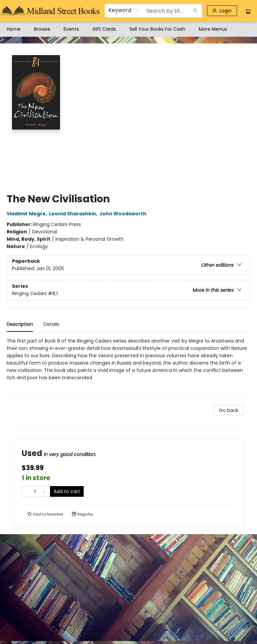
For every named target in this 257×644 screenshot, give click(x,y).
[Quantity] (35, 491)
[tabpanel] (128, 367)
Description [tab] (20, 324)
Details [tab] (51, 324)
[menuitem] (14, 29)
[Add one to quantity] (44, 491)
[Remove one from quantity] (26, 491)
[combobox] (124, 10)
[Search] (195, 11)
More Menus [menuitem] (213, 29)
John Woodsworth (124, 214)
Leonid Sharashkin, (74, 214)
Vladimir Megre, (28, 214)
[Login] (222, 11)
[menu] (128, 29)
